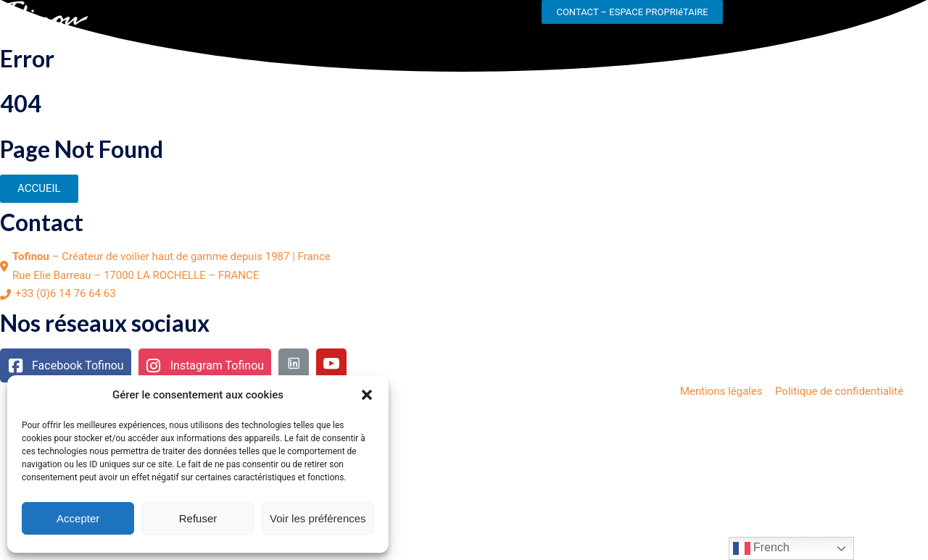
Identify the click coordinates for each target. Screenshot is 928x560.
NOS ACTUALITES (343, 19)
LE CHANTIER (137, 19)
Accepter (78, 518)
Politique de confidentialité (839, 391)
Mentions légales (721, 391)
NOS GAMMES (236, 19)
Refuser (198, 518)
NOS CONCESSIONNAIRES (471, 19)
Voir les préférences (318, 518)
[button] (367, 395)
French (761, 548)
